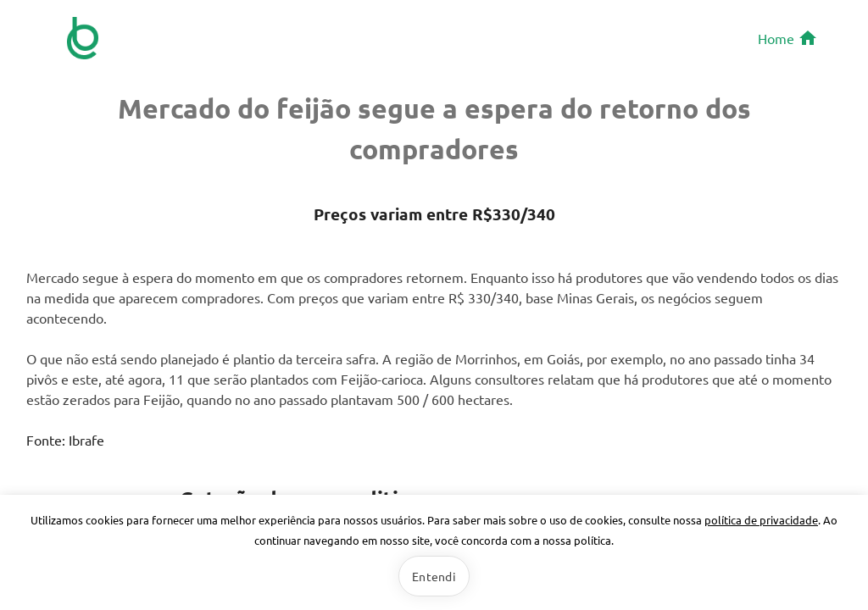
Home (788, 38)
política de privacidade (761, 520)
